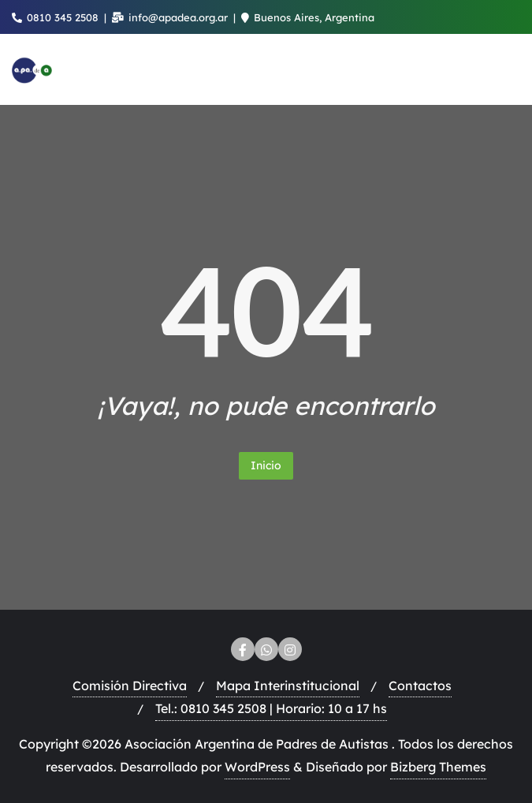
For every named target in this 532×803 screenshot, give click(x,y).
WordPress (257, 767)
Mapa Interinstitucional (288, 685)
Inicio (266, 465)
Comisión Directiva (130, 685)
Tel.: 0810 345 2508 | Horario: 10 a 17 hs (271, 708)
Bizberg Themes (438, 767)
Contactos (420, 685)
